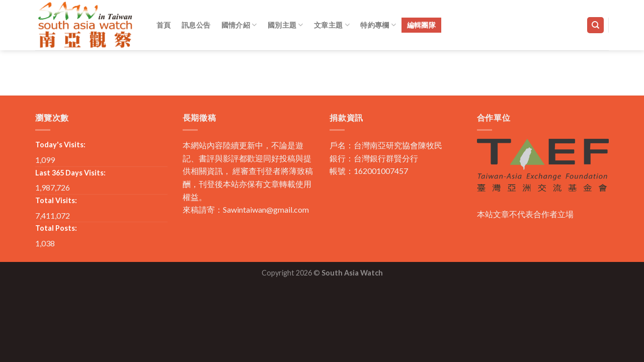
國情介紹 (239, 25)
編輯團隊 (421, 25)
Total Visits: (56, 200)
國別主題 (286, 25)
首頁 (164, 25)
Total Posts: (56, 228)
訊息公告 (196, 25)
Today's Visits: (60, 145)
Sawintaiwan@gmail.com (266, 209)
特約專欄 (378, 25)
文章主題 (332, 25)
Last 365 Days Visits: (70, 173)
